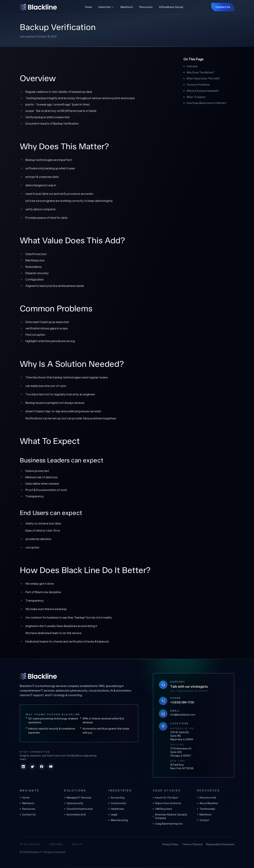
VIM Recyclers (162, 809)
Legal (113, 815)
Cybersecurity (74, 803)
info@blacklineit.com (183, 715)
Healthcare (116, 809)
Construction (117, 803)
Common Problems (198, 85)
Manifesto (127, 7)
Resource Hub (207, 798)
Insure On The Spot (165, 798)
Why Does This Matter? (200, 73)
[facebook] (42, 767)
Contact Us (223, 7)
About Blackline (208, 803)
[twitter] (32, 767)
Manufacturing (118, 820)
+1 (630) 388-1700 (182, 702)
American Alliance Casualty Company (170, 816)
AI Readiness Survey (171, 7)
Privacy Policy (170, 844)
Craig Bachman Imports (168, 824)
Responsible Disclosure (220, 844)
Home (89, 7)
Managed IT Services (78, 798)
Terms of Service (192, 844)
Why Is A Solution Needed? (203, 91)
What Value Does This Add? (203, 79)
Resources (146, 7)
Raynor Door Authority (167, 803)
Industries (106, 7)
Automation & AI (75, 815)
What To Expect (196, 97)
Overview (192, 66)
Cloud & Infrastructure (78, 809)
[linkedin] (23, 767)
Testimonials (206, 809)
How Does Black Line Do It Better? (207, 103)
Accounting (116, 798)
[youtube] (51, 767)
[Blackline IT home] (38, 676)
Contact (203, 820)
